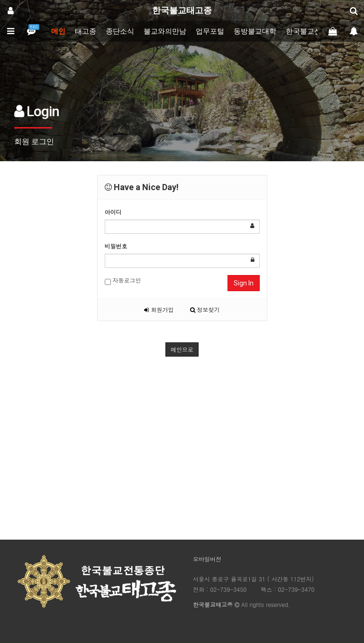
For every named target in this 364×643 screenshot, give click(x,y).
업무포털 (210, 31)
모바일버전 (207, 559)
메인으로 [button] (182, 349)
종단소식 (120, 31)
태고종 (86, 31)
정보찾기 (205, 309)
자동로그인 (123, 280)
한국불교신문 (307, 31)
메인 (58, 31)
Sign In (244, 283)
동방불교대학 (255, 31)
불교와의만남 (165, 31)
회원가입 (159, 309)
